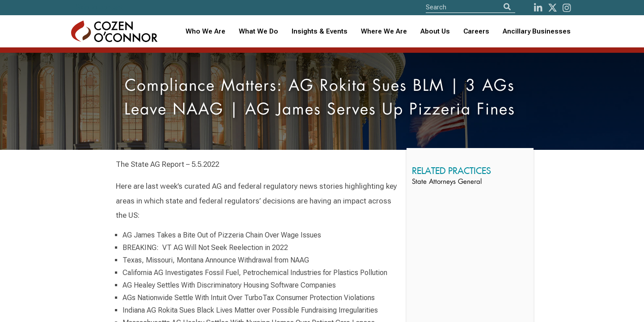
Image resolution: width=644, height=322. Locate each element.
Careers (476, 31)
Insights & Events (320, 31)
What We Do (258, 31)
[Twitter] (553, 8)
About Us (435, 31)
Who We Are (205, 31)
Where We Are (384, 31)
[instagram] (567, 8)
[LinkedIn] (538, 8)
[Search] (507, 7)
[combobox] (320, 32)
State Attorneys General (447, 182)
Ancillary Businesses (537, 31)
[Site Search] (470, 7)
